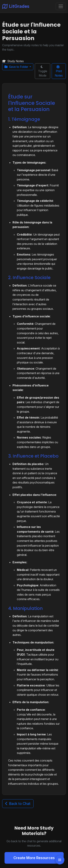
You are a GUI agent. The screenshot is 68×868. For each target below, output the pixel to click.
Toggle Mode (43, 71)
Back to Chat (18, 804)
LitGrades (16, 6)
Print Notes (59, 71)
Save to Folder (17, 67)
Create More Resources (34, 858)
